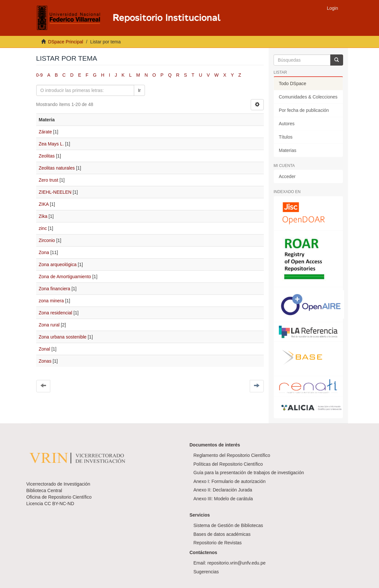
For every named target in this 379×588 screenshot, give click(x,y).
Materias (288, 150)
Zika (43, 216)
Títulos (286, 137)
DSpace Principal (65, 42)
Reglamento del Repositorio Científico (232, 455)
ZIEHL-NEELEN (55, 192)
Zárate (45, 132)
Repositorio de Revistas (218, 543)
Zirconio (47, 240)
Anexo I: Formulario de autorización (230, 481)
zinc (43, 228)
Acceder (287, 176)
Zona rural (49, 325)
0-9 (39, 75)
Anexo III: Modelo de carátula (223, 499)
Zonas (45, 361)
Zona (44, 252)
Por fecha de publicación (304, 110)
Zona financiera (55, 289)
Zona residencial (56, 313)
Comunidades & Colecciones (308, 97)
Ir (140, 90)
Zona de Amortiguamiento (65, 277)
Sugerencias (206, 572)
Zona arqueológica (58, 264)
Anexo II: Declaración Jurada (223, 490)
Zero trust (49, 180)
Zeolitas (47, 156)
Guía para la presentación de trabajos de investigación (249, 473)
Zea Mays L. (51, 144)
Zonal (45, 349)
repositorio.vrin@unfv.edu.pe (236, 563)
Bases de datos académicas (222, 534)
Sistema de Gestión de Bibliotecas (228, 525)
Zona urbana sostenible (63, 337)
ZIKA (44, 204)
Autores (287, 124)
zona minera (51, 301)
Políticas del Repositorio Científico (228, 464)
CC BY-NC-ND (59, 504)
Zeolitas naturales (57, 168)
